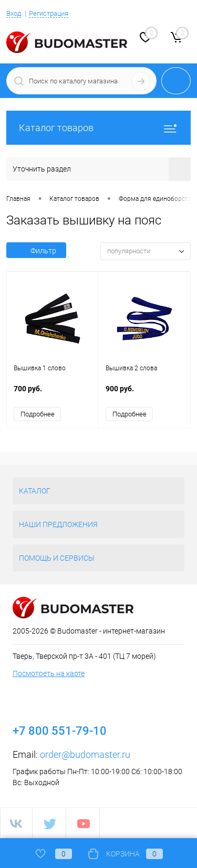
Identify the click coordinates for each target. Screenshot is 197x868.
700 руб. (53, 394)
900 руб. (144, 394)
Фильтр (36, 251)
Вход (14, 13)
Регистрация (49, 13)
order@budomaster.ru (85, 754)
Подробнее (38, 414)
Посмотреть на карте (49, 673)
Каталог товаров (98, 128)
